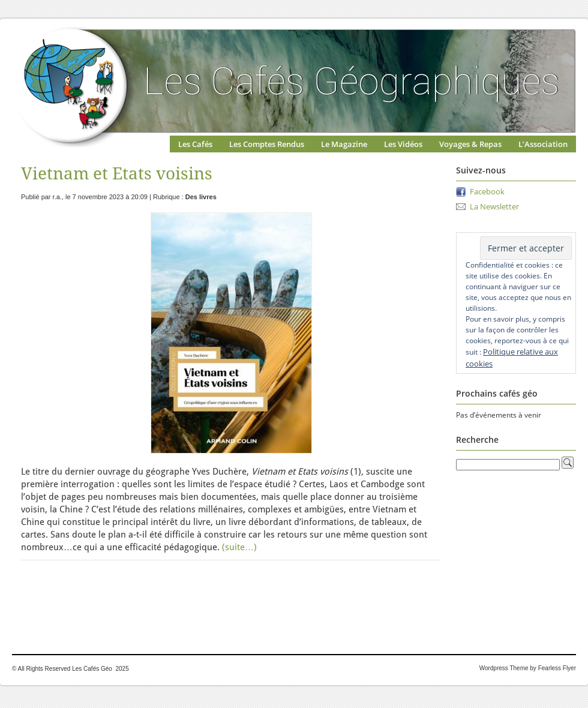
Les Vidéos (403, 144)
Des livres (201, 197)
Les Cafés (195, 144)
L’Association (543, 144)
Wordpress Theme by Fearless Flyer (528, 668)
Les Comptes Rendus (267, 144)
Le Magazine (344, 144)
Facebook (487, 191)
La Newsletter (494, 206)
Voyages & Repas (470, 144)
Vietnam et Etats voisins (117, 174)
